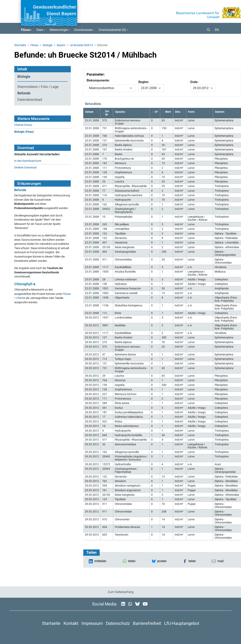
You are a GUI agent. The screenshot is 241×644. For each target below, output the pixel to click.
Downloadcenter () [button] (112, 30)
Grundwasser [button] (83, 30)
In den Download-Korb (28, 161)
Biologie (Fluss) (24, 132)
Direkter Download (25, 168)
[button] (207, 30)
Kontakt (71, 623)
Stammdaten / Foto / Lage (38, 87)
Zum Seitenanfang (121, 592)
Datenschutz (118, 623)
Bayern (61, 45)
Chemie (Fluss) (23, 125)
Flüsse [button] (26, 30)
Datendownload (30, 100)
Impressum (92, 623)
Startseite (20, 45)
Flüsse (34, 45)
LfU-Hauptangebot (182, 623)
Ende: (194, 82)
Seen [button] (40, 30)
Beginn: (144, 82)
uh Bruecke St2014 (81, 45)
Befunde (24, 93)
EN (217, 30)
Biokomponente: (98, 80)
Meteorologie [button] (59, 30)
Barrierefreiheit (147, 623)
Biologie (48, 45)
